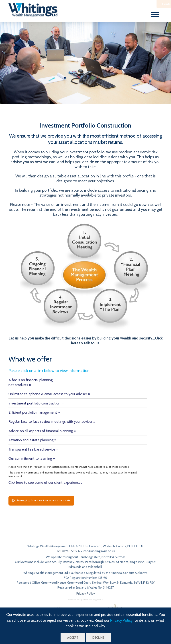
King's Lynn (137, 562)
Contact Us (147, 4)
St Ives (110, 562)
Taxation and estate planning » (32, 440)
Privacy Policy (121, 620)
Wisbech (51, 562)
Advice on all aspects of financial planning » (42, 431)
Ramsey (69, 562)
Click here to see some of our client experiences (45, 482)
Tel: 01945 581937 (68, 551)
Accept (73, 638)
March (80, 562)
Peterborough (95, 562)
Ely (60, 562)
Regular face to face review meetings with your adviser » (52, 422)
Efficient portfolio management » (34, 412)
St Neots (122, 562)
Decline (98, 638)
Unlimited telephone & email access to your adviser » (49, 394)
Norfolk (107, 557)
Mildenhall (95, 567)
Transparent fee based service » (33, 449)
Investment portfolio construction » (36, 403)
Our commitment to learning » (32, 458)
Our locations (24, 562)
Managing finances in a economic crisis (41, 501)
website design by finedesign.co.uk (85, 600)
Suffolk (120, 557)
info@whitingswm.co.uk (99, 551)
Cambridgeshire (89, 557)
